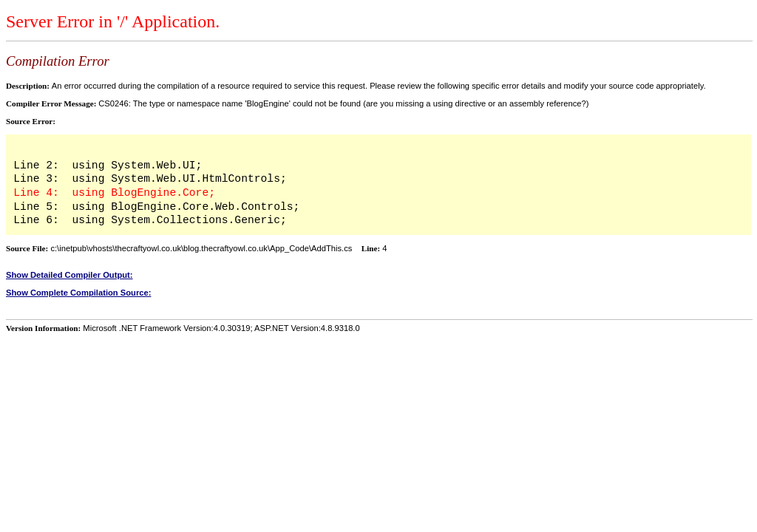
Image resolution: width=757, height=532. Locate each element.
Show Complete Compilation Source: (78, 293)
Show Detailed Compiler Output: (69, 275)
